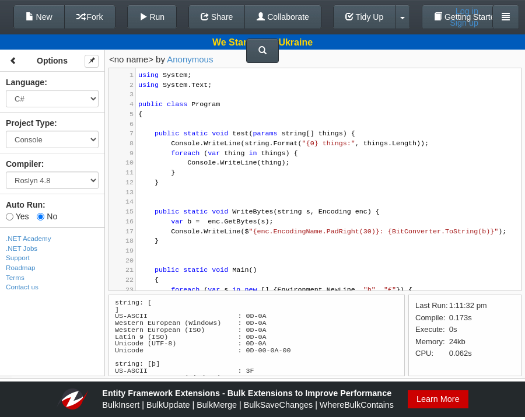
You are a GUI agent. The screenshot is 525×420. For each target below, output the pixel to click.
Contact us (22, 287)
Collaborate (283, 17)
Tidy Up (364, 17)
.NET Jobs (22, 248)
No (47, 216)
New (39, 17)
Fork (90, 17)
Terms (15, 277)
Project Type (30, 123)
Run (152, 17)
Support (18, 258)
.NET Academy (29, 238)
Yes (17, 216)
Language (25, 82)
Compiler (24, 164)
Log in (467, 11)
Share (217, 17)
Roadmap (21, 267)
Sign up (464, 23)
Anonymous (190, 59)
